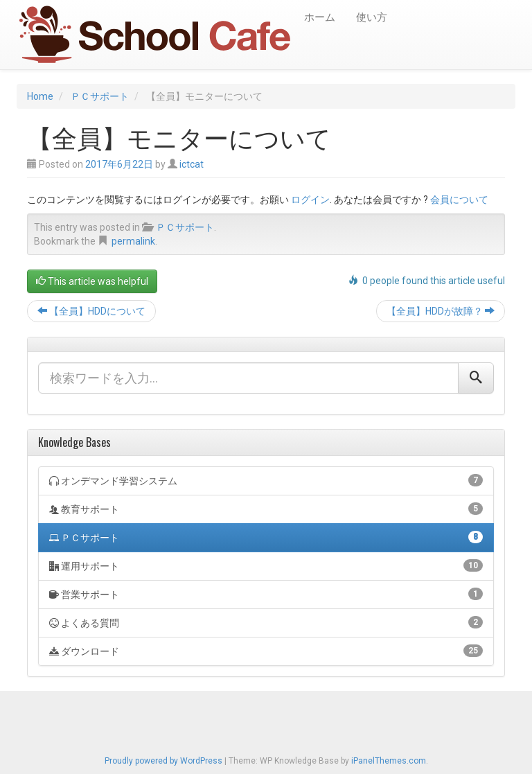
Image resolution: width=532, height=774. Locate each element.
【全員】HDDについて (91, 311)
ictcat (192, 164)
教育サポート (266, 509)
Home (40, 96)
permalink (133, 241)
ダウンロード (266, 651)
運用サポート (266, 565)
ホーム (320, 17)
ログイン (310, 200)
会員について (459, 200)
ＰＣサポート (100, 96)
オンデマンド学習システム (266, 480)
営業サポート (266, 594)
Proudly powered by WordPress (163, 761)
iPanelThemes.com (389, 761)
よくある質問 (266, 622)
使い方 (372, 17)
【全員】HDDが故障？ (441, 311)
